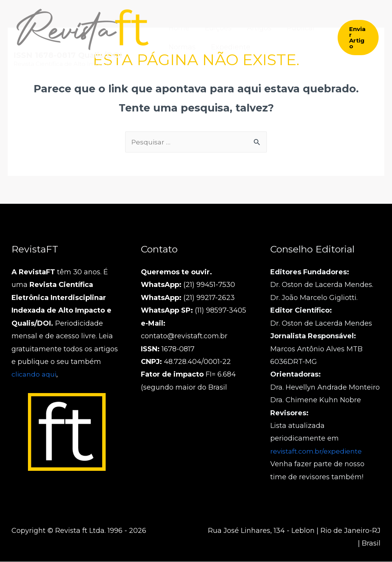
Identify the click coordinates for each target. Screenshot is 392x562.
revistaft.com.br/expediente (317, 452)
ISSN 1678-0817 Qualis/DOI (68, 55)
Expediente (228, 47)
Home (178, 28)
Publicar (296, 28)
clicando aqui (35, 375)
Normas (181, 47)
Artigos (255, 28)
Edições (216, 28)
